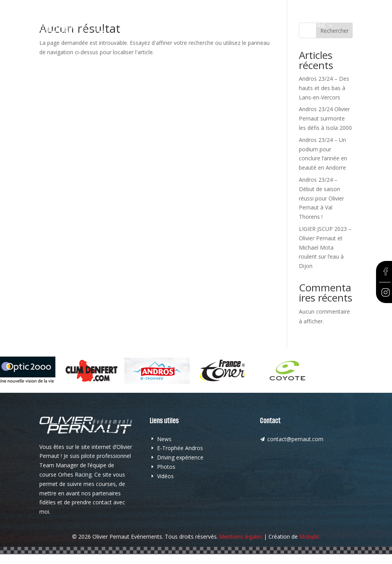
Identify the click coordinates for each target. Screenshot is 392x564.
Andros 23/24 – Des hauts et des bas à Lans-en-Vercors (324, 88)
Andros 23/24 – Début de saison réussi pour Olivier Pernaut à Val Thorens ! (321, 198)
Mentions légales (241, 537)
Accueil (133, 26)
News (160, 26)
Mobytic (309, 537)
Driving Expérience (268, 26)
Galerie (315, 26)
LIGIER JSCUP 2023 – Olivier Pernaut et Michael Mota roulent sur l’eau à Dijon (325, 247)
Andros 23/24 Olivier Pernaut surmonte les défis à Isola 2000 (325, 118)
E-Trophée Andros (204, 26)
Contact (135, 37)
